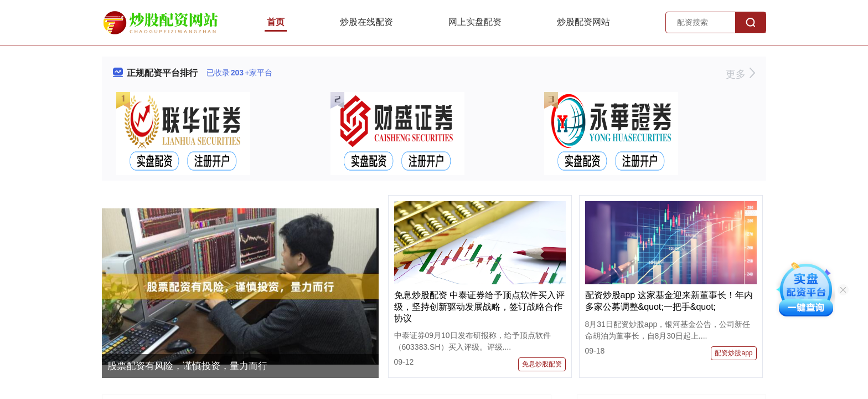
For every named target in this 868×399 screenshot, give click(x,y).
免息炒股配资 (542, 364)
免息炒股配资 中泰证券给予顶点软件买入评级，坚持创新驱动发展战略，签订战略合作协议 (479, 307)
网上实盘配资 (475, 22)
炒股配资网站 (583, 22)
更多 (740, 74)
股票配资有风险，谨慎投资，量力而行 (187, 366)
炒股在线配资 (366, 22)
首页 (276, 22)
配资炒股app (733, 353)
